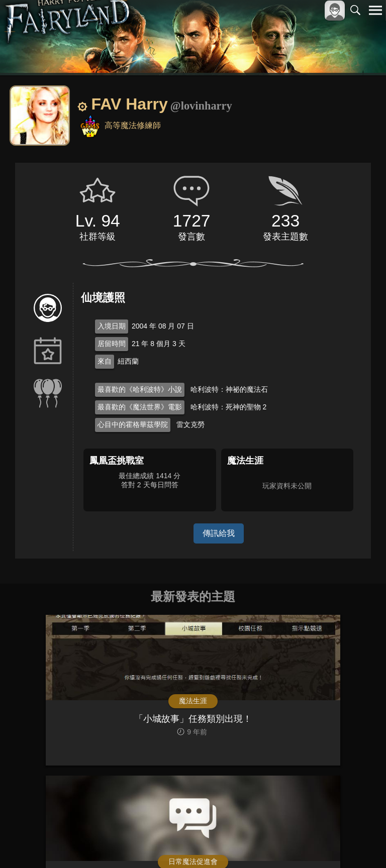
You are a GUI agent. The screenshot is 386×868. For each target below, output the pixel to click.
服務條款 (287, 844)
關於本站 (255, 844)
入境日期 (112, 326)
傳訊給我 (219, 533)
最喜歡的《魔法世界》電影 (140, 407)
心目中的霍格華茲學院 (133, 424)
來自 (105, 361)
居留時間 (112, 344)
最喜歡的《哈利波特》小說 (140, 389)
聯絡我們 (359, 844)
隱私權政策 (323, 844)
